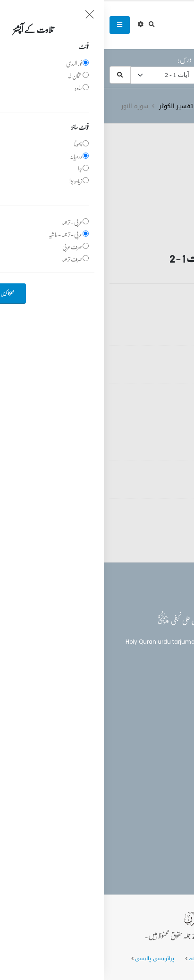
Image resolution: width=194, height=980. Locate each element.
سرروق (168, 106)
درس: (81, 59)
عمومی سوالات (148, 959)
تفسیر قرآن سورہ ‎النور (129, 319)
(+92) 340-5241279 (149, 790)
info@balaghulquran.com (140, 807)
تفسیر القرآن (163, 723)
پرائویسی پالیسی (51, 959)
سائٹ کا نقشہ (101, 959)
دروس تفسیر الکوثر (81, 106)
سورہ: (179, 59)
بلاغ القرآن (162, 705)
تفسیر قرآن (133, 106)
